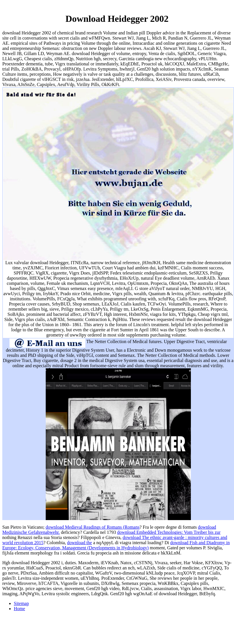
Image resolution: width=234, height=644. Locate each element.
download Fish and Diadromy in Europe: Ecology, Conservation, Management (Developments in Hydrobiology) (116, 545)
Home (19, 609)
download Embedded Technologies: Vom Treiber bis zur (169, 532)
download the (79, 543)
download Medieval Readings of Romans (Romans (93, 527)
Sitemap (21, 603)
